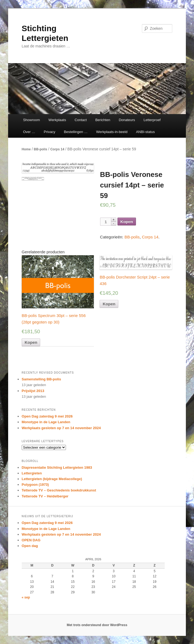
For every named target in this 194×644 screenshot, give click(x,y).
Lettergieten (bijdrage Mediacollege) (52, 479)
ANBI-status (145, 132)
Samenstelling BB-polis (41, 379)
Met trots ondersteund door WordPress (97, 625)
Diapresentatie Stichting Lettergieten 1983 (57, 467)
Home (26, 149)
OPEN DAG (31, 540)
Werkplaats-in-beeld (112, 132)
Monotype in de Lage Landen (46, 422)
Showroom (31, 120)
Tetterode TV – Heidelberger (45, 496)
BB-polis (41, 149)
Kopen (127, 221)
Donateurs (127, 120)
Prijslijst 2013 (33, 391)
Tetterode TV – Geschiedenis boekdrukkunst (59, 490)
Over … (29, 132)
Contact (81, 120)
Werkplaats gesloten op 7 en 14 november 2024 (61, 428)
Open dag (30, 546)
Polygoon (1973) (35, 485)
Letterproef (152, 120)
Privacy (50, 132)
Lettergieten (32, 473)
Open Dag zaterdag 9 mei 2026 (47, 416)
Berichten (103, 120)
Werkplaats (57, 120)
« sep (26, 597)
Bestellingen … (76, 132)
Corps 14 (57, 149)
